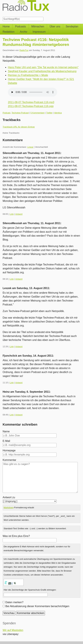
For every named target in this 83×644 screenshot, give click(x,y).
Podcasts (21, 26)
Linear (30, 147)
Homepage (9, 450)
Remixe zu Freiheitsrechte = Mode (28, 75)
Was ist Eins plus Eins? (16, 536)
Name (6, 431)
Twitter (49, 113)
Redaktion (9, 32)
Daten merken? (14, 602)
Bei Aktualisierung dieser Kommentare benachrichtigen (37, 606)
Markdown (9, 508)
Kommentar (9, 460)
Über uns (55, 26)
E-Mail (6, 441)
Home (6, 26)
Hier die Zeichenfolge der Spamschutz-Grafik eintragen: (30, 590)
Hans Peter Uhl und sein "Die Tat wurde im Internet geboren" (43, 67)
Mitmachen (38, 26)
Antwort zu (9, 497)
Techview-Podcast (20, 113)
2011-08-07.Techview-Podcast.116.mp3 (31, 102)
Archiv (24, 32)
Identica (58, 113)
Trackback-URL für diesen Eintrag (19, 127)
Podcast (6, 113)
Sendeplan (72, 26)
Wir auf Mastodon (13, 630)
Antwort (19, 214)
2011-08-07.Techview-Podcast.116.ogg (31, 106)
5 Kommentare (37, 113)
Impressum (39, 32)
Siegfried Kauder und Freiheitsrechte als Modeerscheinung (42, 71)
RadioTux (24, 50)
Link (12, 214)
